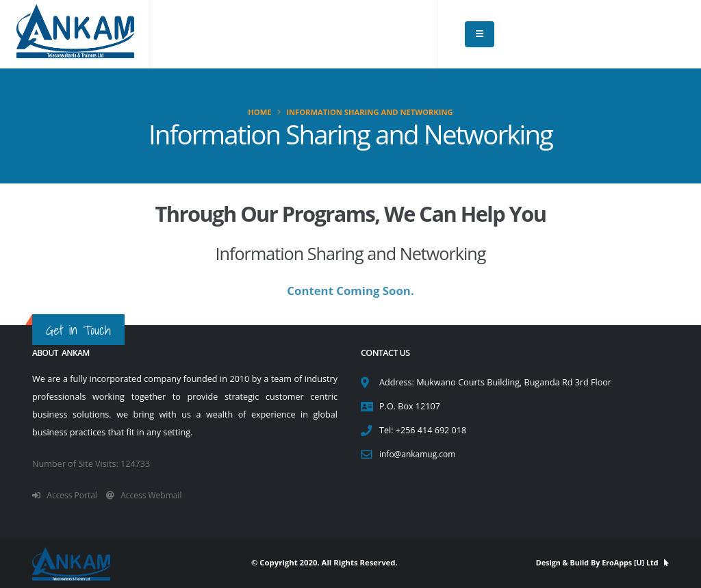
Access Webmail (150, 495)
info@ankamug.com (419, 454)
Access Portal (66, 495)
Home (259, 112)
